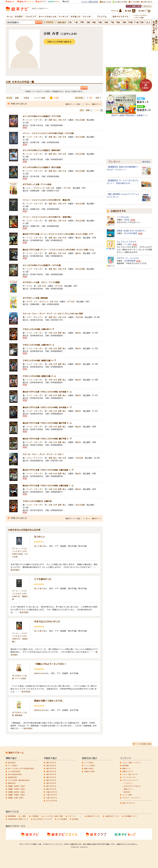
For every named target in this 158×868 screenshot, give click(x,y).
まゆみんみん (40, 673)
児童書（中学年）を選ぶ (17, 789)
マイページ (72, 816)
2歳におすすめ (51, 768)
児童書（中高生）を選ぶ (17, 795)
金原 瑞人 (53, 120)
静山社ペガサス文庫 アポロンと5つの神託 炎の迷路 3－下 (47, 407)
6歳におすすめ (51, 780)
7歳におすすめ (51, 783)
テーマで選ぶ (89, 763)
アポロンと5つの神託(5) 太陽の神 (37, 501)
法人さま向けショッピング (43, 819)
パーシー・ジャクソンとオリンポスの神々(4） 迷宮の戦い (47, 217)
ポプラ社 (67, 188)
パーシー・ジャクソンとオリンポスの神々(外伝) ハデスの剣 (48, 133)
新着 (17, 98)
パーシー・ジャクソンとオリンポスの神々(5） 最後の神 (46, 200)
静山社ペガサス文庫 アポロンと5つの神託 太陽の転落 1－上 (48, 486)
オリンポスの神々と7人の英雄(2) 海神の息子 (42, 150)
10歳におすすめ (52, 792)
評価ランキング (128, 771)
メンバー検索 (127, 795)
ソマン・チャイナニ (35, 317)
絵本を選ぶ (12, 763)
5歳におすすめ (51, 777)
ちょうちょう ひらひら (127, 242)
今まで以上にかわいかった (47, 622)
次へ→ (88, 104)
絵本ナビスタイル (129, 803)
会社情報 (75, 819)
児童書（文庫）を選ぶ (16, 798)
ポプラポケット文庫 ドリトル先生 (37, 184)
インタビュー (129, 783)
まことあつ (39, 546)
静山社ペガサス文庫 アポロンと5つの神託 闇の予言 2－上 (47, 423)
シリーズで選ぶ (90, 766)
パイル (29, 286)
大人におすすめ (52, 801)
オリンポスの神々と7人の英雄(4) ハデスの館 (42, 265)
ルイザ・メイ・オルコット (37, 302)
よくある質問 (62, 819)
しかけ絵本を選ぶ (14, 771)
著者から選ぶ (89, 768)
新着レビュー (127, 768)
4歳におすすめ (51, 774)
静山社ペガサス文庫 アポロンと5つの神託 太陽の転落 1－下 (48, 470)
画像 (88, 110)
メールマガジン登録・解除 (54, 816)
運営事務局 (12, 816)
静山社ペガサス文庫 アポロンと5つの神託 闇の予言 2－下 (47, 439)
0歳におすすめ (51, 763)
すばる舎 (79, 317)
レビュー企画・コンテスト (132, 763)
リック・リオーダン (35, 120)
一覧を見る (146, 162)
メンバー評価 (39, 98)
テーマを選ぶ (13, 766)
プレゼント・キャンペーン (132, 798)
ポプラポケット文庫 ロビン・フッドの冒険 (41, 282)
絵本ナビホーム (16, 753)
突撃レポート (129, 789)
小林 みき (62, 120)
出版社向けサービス (112, 816)
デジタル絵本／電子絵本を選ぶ (19, 780)
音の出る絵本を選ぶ (15, 774)
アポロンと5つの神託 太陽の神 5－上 (38, 345)
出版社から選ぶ (90, 771)
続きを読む (15, 570)
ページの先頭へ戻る (143, 744)
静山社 (78, 238)
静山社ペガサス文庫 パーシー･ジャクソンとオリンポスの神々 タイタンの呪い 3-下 (58, 234)
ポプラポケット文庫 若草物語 (35, 298)
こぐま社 (128, 244)
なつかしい (39, 537)
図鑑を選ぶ (12, 783)
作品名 (26, 98)
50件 (98, 98)
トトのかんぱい (123, 217)
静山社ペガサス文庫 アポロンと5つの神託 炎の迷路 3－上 (47, 392)
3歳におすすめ (51, 771)
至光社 (127, 220)
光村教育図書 (130, 261)
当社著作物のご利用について (18, 819)
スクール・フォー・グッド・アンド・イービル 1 (43, 454)
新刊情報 (125, 766)
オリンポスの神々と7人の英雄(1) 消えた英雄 (42, 167)
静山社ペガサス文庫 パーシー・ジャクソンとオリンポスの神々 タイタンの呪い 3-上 (58, 250)
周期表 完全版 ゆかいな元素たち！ (132, 231)
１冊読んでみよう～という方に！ (50, 664)
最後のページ (96, 104)
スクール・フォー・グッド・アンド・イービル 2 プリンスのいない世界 (53, 314)
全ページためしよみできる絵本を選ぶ (21, 768)
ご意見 (23, 816)
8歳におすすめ (51, 786)
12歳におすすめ (52, 798)
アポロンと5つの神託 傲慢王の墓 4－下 (39, 360)
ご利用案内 (35, 816)
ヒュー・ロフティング (36, 188)
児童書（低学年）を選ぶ (17, 786)
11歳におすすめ (52, 795)
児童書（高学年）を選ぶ (17, 792)
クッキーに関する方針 (90, 2)
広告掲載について (131, 816)
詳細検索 (50, 22)
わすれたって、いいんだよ (128, 258)
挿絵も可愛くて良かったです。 (49, 701)
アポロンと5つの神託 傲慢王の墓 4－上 (39, 376)
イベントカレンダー (129, 777)
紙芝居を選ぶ (13, 777)
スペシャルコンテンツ (130, 780)
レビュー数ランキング (130, 774)
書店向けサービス (94, 816)
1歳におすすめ (51, 766)
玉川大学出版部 (131, 233)
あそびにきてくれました (132, 786)
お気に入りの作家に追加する (59, 42)
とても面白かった (43, 579)
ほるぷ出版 (80, 120)
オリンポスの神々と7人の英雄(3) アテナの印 (42, 116)
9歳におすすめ (51, 789)
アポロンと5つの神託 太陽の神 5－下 (38, 329)
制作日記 (127, 792)
